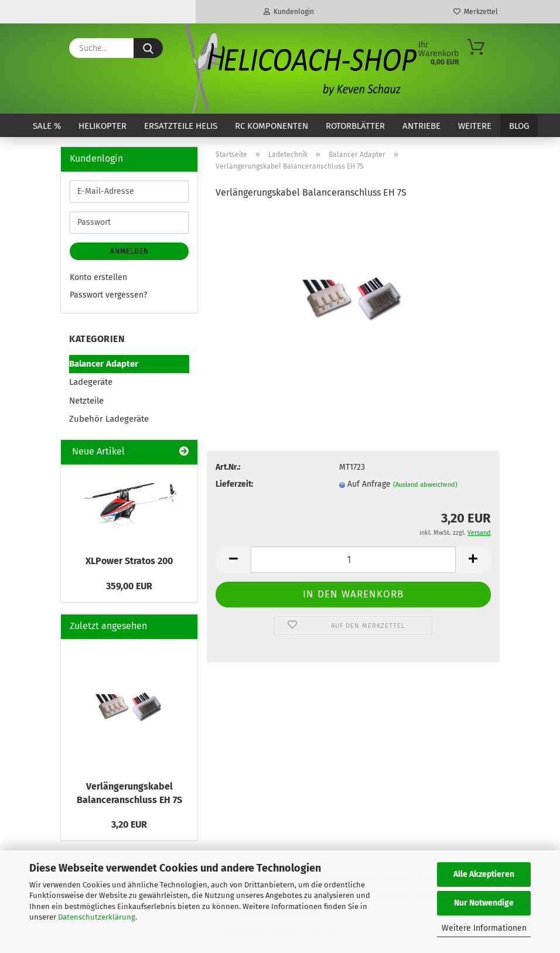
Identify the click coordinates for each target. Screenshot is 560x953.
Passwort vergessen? (108, 295)
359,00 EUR (129, 586)
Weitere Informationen (484, 928)
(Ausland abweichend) (425, 485)
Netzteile (86, 401)
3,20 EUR (129, 824)
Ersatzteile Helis (181, 126)
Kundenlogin (289, 12)
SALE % (47, 126)
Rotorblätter (355, 126)
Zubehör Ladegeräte (109, 419)
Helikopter (103, 126)
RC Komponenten (272, 126)
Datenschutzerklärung (97, 917)
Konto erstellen (98, 277)
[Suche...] (148, 48)
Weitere (475, 126)
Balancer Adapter (104, 364)
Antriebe (421, 126)
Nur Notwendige (484, 903)
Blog (519, 126)
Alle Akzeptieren (484, 874)
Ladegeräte (91, 382)
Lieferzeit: (234, 484)
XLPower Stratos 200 (129, 561)
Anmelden (129, 251)
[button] (233, 560)
